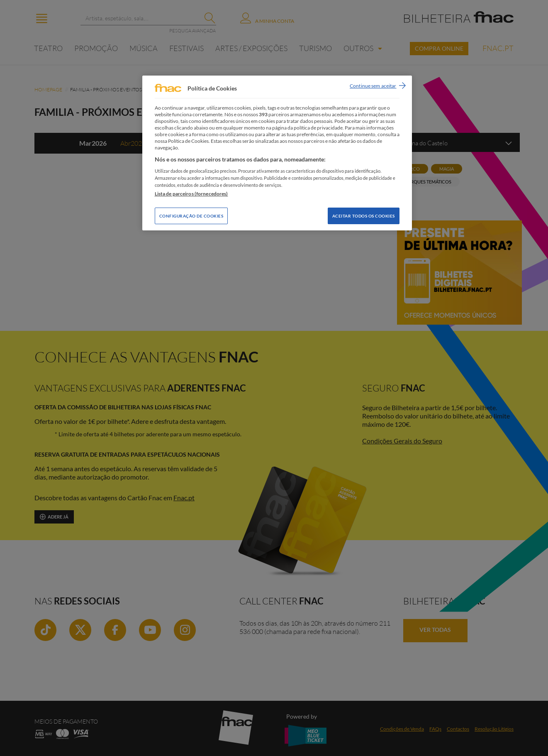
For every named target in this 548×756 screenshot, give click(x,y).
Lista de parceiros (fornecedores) (191, 194)
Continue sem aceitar (373, 86)
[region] (277, 153)
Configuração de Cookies (191, 216)
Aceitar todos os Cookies (364, 216)
